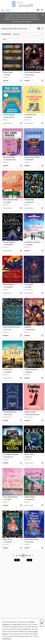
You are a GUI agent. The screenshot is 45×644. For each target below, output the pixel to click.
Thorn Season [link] (29, 285)
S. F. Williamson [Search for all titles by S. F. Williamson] (9, 287)
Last (29, 560)
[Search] (3, 10)
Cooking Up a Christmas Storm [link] (33, 242)
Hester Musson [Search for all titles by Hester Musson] (30, 202)
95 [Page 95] (17, 556)
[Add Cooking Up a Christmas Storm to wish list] (42, 251)
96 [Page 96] (20, 556)
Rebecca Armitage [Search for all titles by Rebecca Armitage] (9, 117)
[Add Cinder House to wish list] (21, 548)
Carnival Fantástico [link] (9, 242)
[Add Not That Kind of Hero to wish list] (42, 548)
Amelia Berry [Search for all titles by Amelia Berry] (29, 245)
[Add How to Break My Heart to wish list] (21, 506)
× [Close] (42, 623)
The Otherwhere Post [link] (10, 412)
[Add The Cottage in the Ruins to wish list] (21, 463)
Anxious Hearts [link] (8, 72)
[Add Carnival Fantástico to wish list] (21, 251)
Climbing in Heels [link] (30, 412)
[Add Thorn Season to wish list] (42, 293)
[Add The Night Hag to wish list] (42, 208)
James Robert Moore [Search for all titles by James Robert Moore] (10, 160)
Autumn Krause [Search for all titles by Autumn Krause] (30, 75)
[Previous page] (14, 556)
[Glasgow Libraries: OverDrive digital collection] (22, 4)
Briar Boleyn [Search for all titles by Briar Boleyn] (29, 372)
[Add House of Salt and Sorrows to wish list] (21, 336)
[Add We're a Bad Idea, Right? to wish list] (21, 208)
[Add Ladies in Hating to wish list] (42, 506)
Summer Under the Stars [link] (32, 157)
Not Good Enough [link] (9, 157)
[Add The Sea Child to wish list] (21, 378)
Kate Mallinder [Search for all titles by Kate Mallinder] (30, 160)
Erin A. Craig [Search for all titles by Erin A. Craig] (8, 329)
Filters (5, 39)
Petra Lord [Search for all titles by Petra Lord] (29, 457)
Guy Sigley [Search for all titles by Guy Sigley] (7, 75)
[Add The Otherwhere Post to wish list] (21, 421)
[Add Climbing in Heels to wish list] (42, 421)
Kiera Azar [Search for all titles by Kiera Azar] (29, 287)
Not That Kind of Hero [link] (31, 539)
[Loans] (38, 10)
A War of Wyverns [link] (9, 285)
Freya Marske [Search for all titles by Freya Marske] (8, 542)
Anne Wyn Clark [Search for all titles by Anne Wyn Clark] (9, 457)
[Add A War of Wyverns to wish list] (21, 293)
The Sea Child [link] (8, 370)
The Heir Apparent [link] (9, 115)
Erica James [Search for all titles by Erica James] (29, 117)
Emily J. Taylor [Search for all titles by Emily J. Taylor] (8, 414)
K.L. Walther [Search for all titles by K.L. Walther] (8, 202)
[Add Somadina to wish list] (42, 336)
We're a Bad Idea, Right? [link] (11, 200)
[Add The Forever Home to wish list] (42, 123)
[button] (39, 29)
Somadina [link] (28, 327)
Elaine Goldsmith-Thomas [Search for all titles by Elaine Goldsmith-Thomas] (33, 414)
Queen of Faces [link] (29, 455)
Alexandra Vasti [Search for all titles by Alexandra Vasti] (30, 499)
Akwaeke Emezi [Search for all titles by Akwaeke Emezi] (30, 329)
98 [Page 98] (26, 556)
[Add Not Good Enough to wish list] (21, 166)
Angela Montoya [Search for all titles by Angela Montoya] (9, 245)
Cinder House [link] (7, 539)
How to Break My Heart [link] (10, 497)
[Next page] (32, 556)
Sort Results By (6, 34)
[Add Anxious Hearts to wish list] (21, 81)
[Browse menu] (42, 10)
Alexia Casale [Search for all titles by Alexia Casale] (30, 542)
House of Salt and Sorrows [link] (12, 327)
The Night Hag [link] (29, 200)
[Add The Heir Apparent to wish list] (21, 123)
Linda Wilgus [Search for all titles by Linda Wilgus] (8, 372)
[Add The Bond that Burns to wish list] (42, 378)
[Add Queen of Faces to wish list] (42, 463)
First (17, 560)
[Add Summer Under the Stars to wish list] (42, 166)
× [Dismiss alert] (43, 15)
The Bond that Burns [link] (31, 370)
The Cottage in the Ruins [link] (11, 455)
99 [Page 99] (29, 556)
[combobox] (19, 10)
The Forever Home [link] (30, 115)
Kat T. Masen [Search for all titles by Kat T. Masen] (8, 499)
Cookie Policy (7, 639)
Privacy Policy (17, 624)
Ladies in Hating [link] (30, 497)
